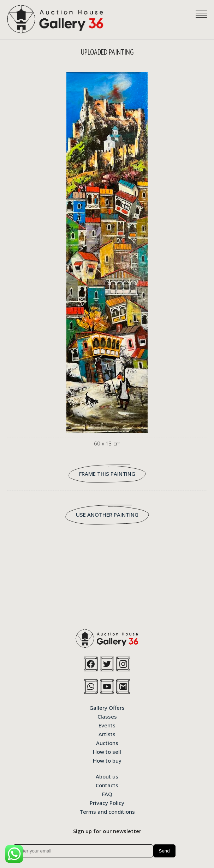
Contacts (107, 785)
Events (107, 725)
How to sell (107, 751)
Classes (107, 716)
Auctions (107, 743)
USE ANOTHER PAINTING (107, 515)
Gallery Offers (107, 707)
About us (107, 776)
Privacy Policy (107, 802)
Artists (107, 734)
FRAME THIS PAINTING (107, 474)
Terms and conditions (107, 811)
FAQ (107, 794)
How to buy (107, 760)
